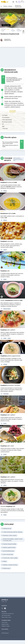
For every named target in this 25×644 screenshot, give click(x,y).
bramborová (9, 182)
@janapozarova (8, 40)
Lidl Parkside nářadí (6, 615)
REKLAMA (4, 612)
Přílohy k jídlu (6, 25)
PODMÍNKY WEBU (6, 620)
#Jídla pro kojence (7, 309)
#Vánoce (5, 250)
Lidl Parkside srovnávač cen (8, 614)
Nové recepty (4, 622)
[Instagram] (2, 608)
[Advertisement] (12, 57)
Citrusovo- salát (8, 506)
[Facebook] (5, 608)
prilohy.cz (5, 600)
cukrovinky (7, 241)
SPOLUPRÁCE (5, 629)
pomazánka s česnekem (10, 385)
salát (5, 271)
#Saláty (5, 279)
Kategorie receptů (6, 626)
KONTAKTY (4, 606)
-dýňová (8, 213)
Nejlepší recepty (5, 624)
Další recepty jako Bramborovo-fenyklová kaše (18, 159)
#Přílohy (5, 191)
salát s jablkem (8, 330)
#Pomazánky (6, 394)
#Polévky (5, 364)
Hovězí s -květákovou (11, 300)
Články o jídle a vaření (6, 617)
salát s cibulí (7, 446)
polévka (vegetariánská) (10, 356)
